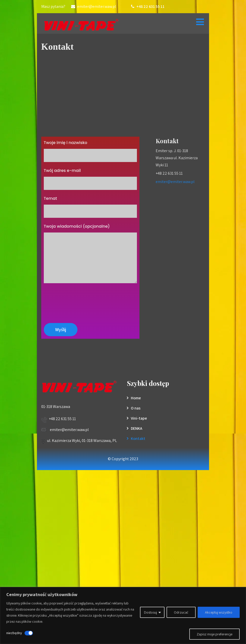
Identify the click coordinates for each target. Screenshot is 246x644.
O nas (136, 408)
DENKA (137, 428)
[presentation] (82, 300)
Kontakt (138, 439)
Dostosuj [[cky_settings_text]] (150, 612)
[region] (123, 615)
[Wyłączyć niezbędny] (29, 633)
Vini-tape (139, 418)
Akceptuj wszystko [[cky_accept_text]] (219, 612)
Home (136, 398)
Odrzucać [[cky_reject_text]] (181, 612)
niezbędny (14, 633)
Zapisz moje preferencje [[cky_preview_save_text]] (214, 634)
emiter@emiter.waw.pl (175, 182)
